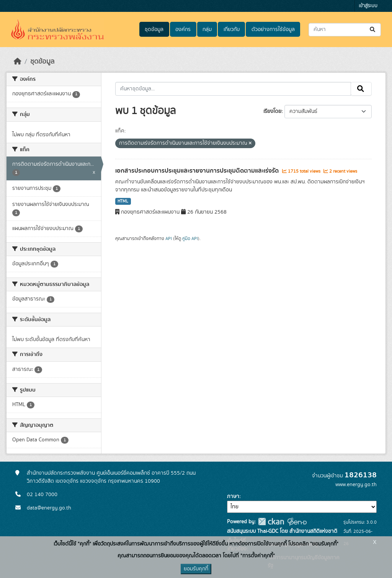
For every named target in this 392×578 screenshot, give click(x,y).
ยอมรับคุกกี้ (196, 569)
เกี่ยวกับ (232, 29)
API (169, 238)
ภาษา (233, 496)
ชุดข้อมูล (154, 29)
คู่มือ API (190, 238)
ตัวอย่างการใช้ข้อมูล (273, 29)
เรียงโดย (272, 111)
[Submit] (373, 30)
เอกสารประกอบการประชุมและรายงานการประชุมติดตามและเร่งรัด (198, 171)
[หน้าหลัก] (18, 62)
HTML (123, 201)
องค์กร (183, 29)
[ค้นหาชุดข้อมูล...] (345, 30)
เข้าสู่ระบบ (368, 6)
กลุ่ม (207, 29)
